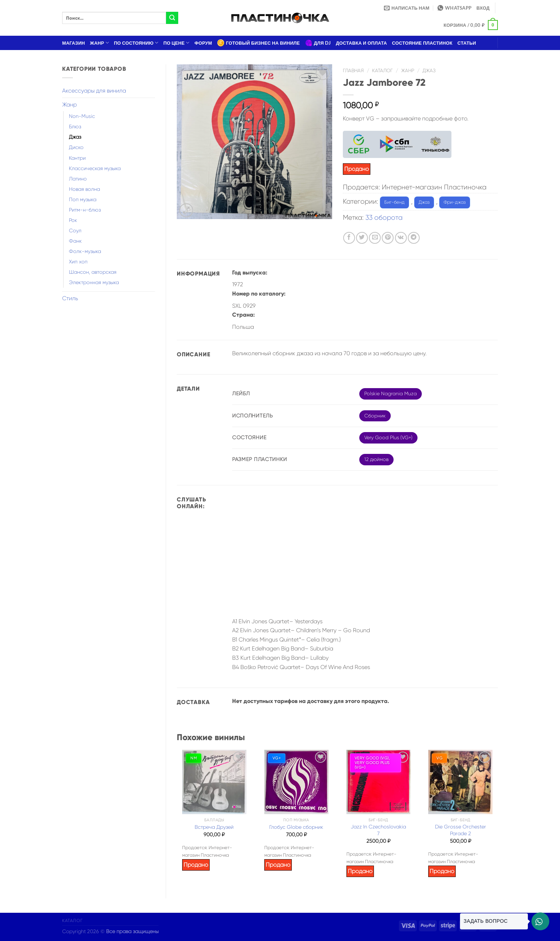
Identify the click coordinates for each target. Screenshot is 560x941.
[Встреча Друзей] (214, 782)
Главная (353, 71)
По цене (177, 43)
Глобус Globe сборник (296, 827)
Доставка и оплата (361, 43)
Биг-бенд (394, 202)
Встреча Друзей (214, 827)
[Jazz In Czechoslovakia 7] (379, 782)
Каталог (382, 71)
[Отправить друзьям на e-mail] (375, 238)
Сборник (375, 416)
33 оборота (384, 217)
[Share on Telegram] (414, 238)
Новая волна (84, 189)
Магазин (74, 43)
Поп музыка (83, 199)
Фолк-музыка (85, 251)
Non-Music (82, 116)
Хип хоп (78, 262)
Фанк (75, 241)
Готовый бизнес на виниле (259, 43)
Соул (75, 231)
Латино (78, 179)
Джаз (75, 137)
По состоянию (136, 43)
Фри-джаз (455, 202)
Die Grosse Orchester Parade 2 (461, 830)
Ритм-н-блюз (85, 210)
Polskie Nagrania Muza (391, 393)
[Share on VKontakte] (401, 238)
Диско (76, 147)
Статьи (467, 43)
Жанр (99, 43)
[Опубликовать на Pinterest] (388, 238)
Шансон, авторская (93, 272)
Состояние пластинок (422, 43)
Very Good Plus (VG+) (388, 437)
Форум (203, 43)
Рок (73, 220)
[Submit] (172, 18)
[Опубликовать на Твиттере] (362, 238)
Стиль (70, 298)
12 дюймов (376, 459)
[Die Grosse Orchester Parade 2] (460, 782)
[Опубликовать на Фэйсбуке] (349, 238)
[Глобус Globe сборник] (296, 782)
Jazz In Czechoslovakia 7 (378, 830)
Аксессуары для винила (94, 91)
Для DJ (318, 43)
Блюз (75, 127)
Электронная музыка (94, 282)
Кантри (77, 158)
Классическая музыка (95, 168)
